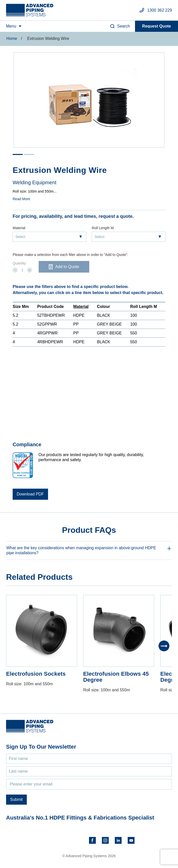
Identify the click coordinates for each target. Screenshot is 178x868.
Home (12, 38)
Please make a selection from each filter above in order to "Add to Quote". (70, 255)
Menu (11, 26)
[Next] (164, 646)
